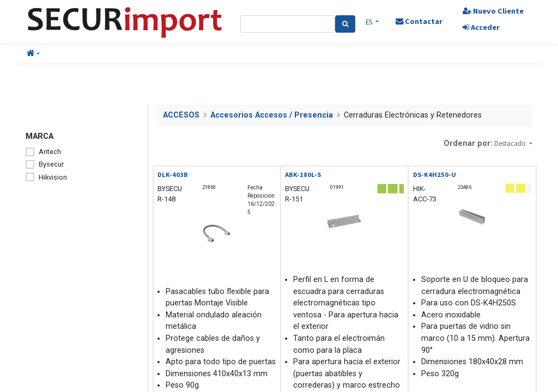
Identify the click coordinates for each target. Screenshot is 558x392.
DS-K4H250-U (435, 174)
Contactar (419, 21)
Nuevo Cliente (493, 11)
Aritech (50, 152)
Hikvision (53, 177)
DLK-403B (173, 174)
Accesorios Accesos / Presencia (272, 115)
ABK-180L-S (303, 174)
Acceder (481, 27)
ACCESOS (181, 115)
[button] (33, 54)
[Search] (346, 24)
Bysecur (51, 164)
